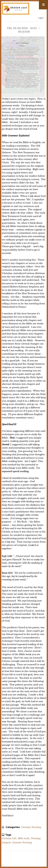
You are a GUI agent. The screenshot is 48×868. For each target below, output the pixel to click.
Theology (36, 838)
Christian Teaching (31, 827)
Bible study (24, 838)
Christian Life (9, 838)
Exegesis (6, 843)
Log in (41, 18)
